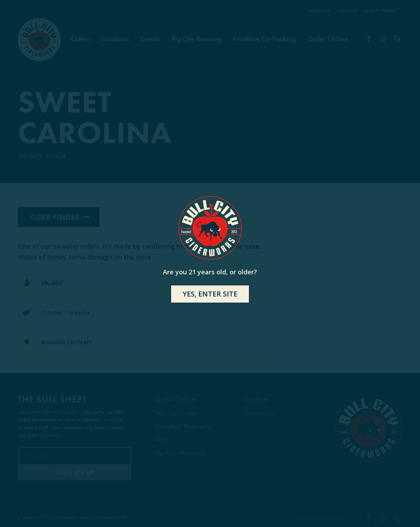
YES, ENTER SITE (210, 294)
